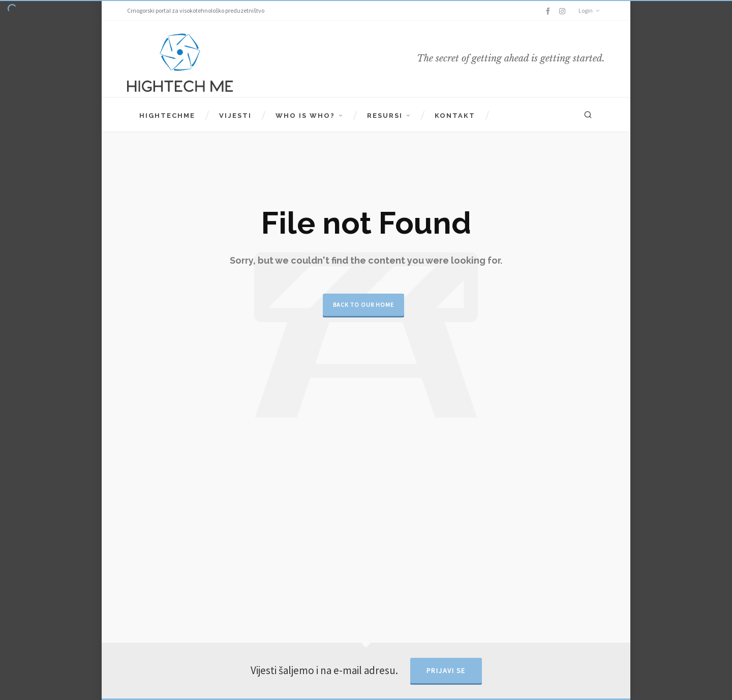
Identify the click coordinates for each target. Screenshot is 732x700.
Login (589, 10)
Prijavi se (446, 671)
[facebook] (550, 11)
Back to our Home (363, 305)
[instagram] (564, 11)
